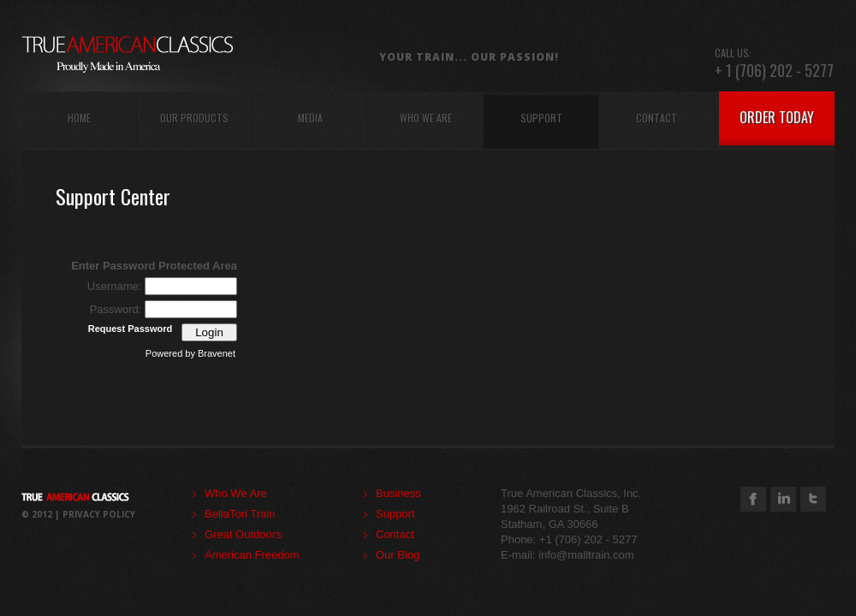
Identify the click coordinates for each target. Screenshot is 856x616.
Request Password (130, 329)
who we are (426, 118)
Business (398, 493)
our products (194, 118)
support (541, 118)
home (79, 118)
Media (310, 118)
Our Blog (398, 555)
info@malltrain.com (586, 555)
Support (395, 514)
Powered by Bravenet (190, 353)
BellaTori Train (240, 514)
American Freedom (252, 555)
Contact (395, 534)
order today (777, 117)
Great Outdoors (243, 534)
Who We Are (236, 493)
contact (657, 118)
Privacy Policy (99, 514)
